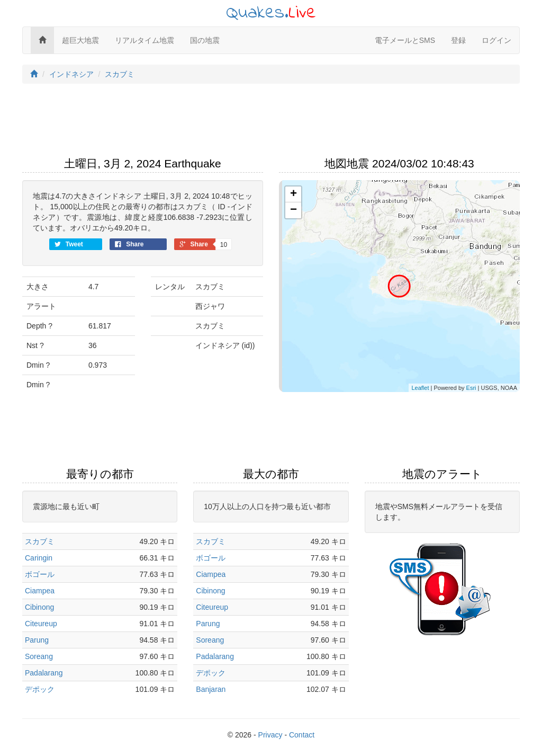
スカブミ (120, 74)
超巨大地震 (80, 40)
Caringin (39, 558)
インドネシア (71, 74)
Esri (471, 388)
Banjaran (211, 689)
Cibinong (39, 607)
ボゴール (40, 574)
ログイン (496, 40)
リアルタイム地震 (144, 40)
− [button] (293, 210)
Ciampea (40, 591)
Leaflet (420, 388)
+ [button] (293, 194)
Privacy (270, 735)
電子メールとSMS (405, 40)
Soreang (39, 656)
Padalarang (44, 673)
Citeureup (41, 624)
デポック (40, 689)
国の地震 (205, 40)
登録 (458, 40)
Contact (302, 735)
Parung (37, 640)
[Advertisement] (271, 123)
